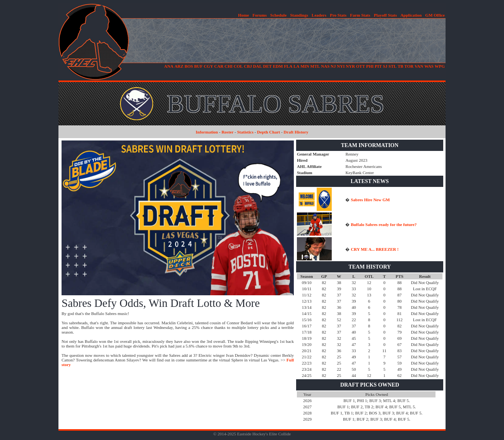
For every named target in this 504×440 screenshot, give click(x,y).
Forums (260, 15)
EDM (278, 66)
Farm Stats (360, 15)
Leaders (319, 15)
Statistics (245, 132)
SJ (385, 66)
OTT (361, 66)
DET (268, 66)
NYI (341, 66)
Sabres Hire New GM (370, 200)
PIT (378, 66)
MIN (305, 66)
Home (243, 15)
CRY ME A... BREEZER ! (375, 249)
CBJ (248, 66)
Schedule (278, 15)
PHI (370, 66)
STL (393, 66)
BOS (189, 66)
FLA (288, 66)
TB (400, 66)
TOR (409, 66)
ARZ (179, 66)
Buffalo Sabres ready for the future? (384, 224)
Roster (227, 132)
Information (207, 132)
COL (238, 66)
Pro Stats (338, 15)
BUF (198, 66)
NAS (325, 66)
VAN (419, 66)
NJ (333, 66)
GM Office (435, 15)
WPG (440, 66)
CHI (229, 66)
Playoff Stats (386, 15)
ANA (169, 66)
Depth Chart (269, 132)
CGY (208, 66)
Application (411, 15)
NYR (350, 66)
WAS (429, 66)
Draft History (296, 132)
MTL (315, 66)
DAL (258, 66)
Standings (299, 15)
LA (296, 66)
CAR (219, 66)
